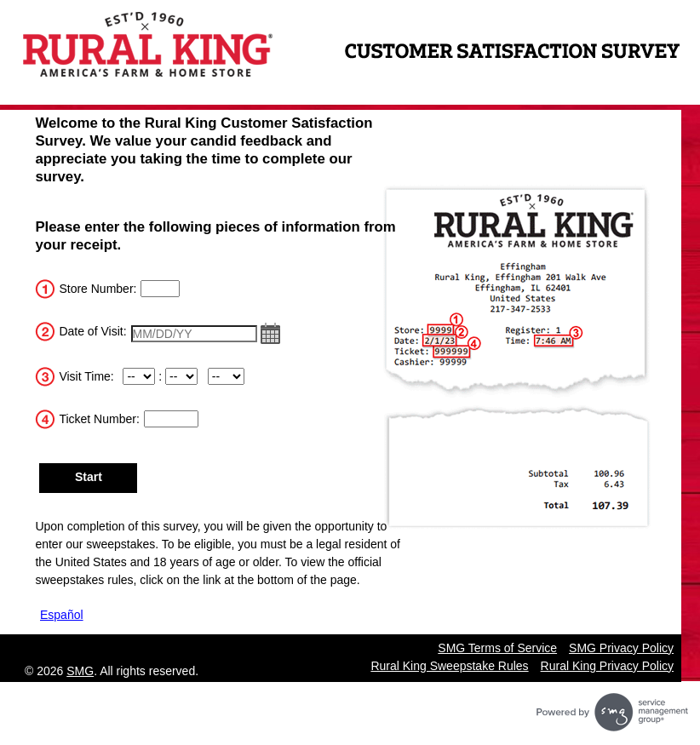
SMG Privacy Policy (621, 648)
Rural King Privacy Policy (607, 666)
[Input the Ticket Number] (171, 419)
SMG (80, 671)
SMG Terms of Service (497, 648)
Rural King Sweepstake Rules (449, 666)
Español (62, 615)
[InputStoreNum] (160, 289)
